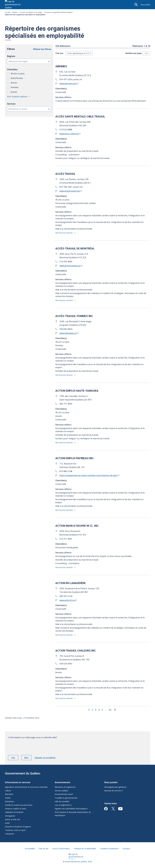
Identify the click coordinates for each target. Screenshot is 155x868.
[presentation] (27, 746)
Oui (15, 758)
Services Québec (62, 791)
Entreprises (10, 801)
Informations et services (18, 782)
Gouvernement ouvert (64, 794)
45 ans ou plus (18, 74)
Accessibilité (30, 849)
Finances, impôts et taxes (16, 809)
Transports (10, 834)
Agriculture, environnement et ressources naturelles (26, 787)
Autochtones (17, 78)
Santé (7, 823)
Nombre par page (134, 53)
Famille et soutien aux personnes (19, 805)
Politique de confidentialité (85, 849)
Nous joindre (145, 5)
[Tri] (79, 53)
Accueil (8, 12)
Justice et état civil (12, 819)
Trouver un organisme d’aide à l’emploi (58, 12)
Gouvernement (62, 782)
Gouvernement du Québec (23, 773)
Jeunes (14, 92)
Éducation (9, 794)
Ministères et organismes (65, 787)
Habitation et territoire (14, 812)
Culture (8, 791)
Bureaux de (114, 791)
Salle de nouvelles (62, 801)
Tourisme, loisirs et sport (15, 830)
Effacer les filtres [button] (42, 49)
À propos (126, 849)
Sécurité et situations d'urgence (18, 827)
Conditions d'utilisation (109, 849)
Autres (14, 83)
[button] (29, 61)
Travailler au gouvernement (66, 798)
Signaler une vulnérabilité (71, 809)
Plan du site (44, 849)
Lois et (63, 805)
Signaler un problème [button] (45, 758)
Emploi (15, 12)
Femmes (15, 87)
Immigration (10, 816)
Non (28, 758)
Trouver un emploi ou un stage (31, 12)
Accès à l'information (61, 849)
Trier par (59, 53)
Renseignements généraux (115, 787)
